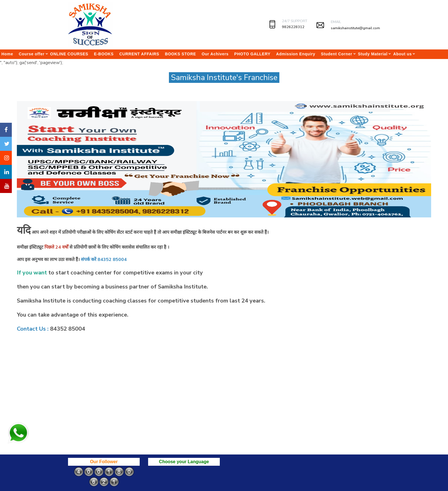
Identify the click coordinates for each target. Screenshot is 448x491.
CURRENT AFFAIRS (139, 54)
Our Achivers (215, 54)
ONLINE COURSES (69, 54)
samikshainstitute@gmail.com (355, 28)
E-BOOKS (104, 54)
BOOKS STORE (181, 54)
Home (7, 54)
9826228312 (293, 27)
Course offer (32, 54)
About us (402, 54)
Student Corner (337, 54)
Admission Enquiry (296, 54)
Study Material (373, 54)
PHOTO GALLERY (252, 54)
